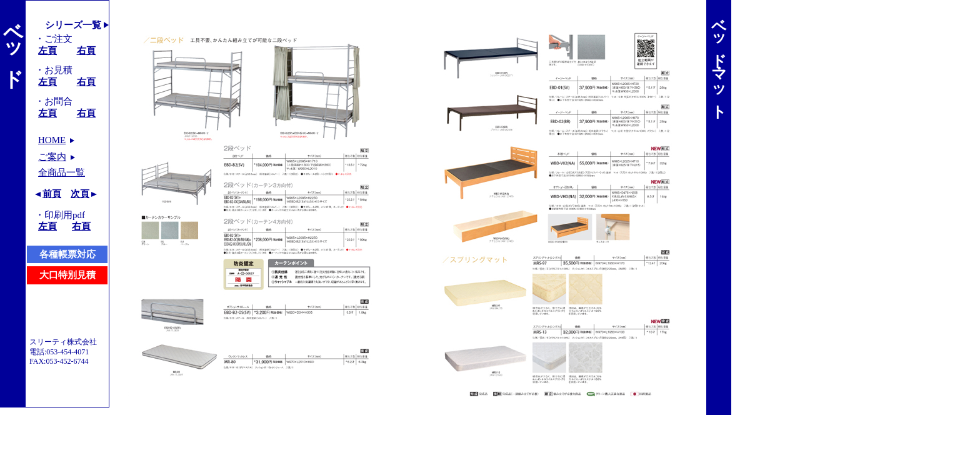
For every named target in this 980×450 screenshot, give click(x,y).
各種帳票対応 (67, 254)
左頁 (47, 51)
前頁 (52, 194)
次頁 (80, 194)
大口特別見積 (67, 275)
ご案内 (52, 157)
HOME (52, 140)
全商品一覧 (62, 172)
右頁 (86, 51)
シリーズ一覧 (73, 25)
